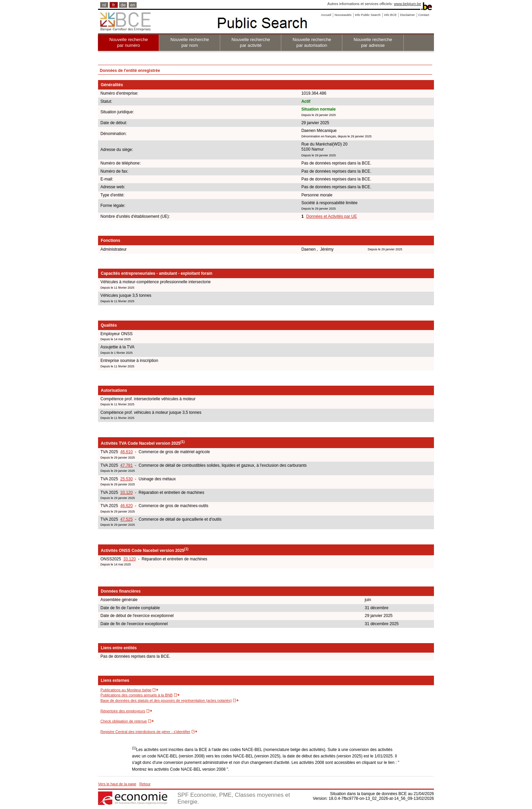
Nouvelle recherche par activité (251, 42)
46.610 (126, 452)
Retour (145, 784)
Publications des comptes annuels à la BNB (137, 695)
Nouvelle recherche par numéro (129, 42)
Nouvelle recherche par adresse (373, 42)
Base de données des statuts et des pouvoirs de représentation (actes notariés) (166, 700)
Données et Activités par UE (332, 216)
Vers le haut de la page (117, 784)
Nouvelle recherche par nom (190, 42)
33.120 (126, 493)
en (133, 5)
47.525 (126, 519)
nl (104, 5)
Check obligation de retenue (124, 721)
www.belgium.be (407, 4)
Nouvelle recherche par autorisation (312, 42)
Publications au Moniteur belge (126, 690)
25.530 (126, 479)
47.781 (126, 465)
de (123, 5)
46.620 (126, 506)
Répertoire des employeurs (123, 711)
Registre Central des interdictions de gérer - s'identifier (145, 732)
